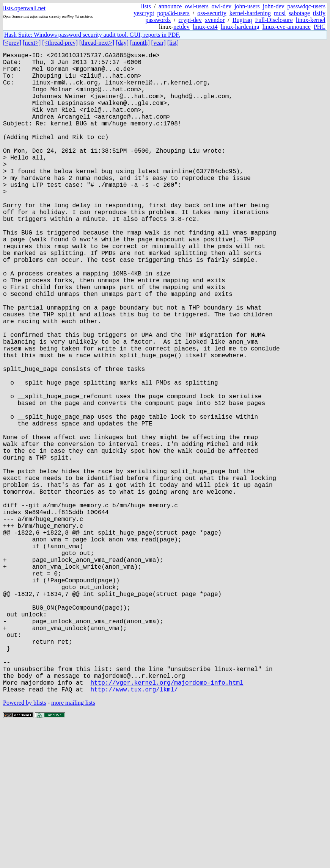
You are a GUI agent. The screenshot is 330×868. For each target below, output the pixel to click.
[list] (173, 43)
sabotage (299, 13)
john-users (247, 6)
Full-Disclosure (274, 20)
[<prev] (12, 43)
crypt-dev (190, 20)
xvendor (215, 20)
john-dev (274, 6)
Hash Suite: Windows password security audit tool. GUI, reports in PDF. (92, 35)
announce (170, 6)
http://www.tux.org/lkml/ (134, 832)
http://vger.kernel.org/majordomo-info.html (167, 823)
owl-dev (222, 6)
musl (280, 13)
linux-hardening (240, 27)
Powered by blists (25, 845)
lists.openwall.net (24, 8)
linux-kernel (311, 20)
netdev (181, 27)
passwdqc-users (306, 6)
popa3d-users (174, 13)
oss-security (212, 13)
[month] (140, 43)
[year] (159, 43)
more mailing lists (73, 845)
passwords (158, 20)
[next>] (32, 43)
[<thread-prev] (60, 43)
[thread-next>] (97, 43)
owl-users (196, 6)
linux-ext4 (205, 27)
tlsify (319, 13)
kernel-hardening (250, 13)
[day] (122, 43)
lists (146, 6)
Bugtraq (242, 20)
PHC (320, 27)
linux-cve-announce (287, 27)
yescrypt (144, 13)
